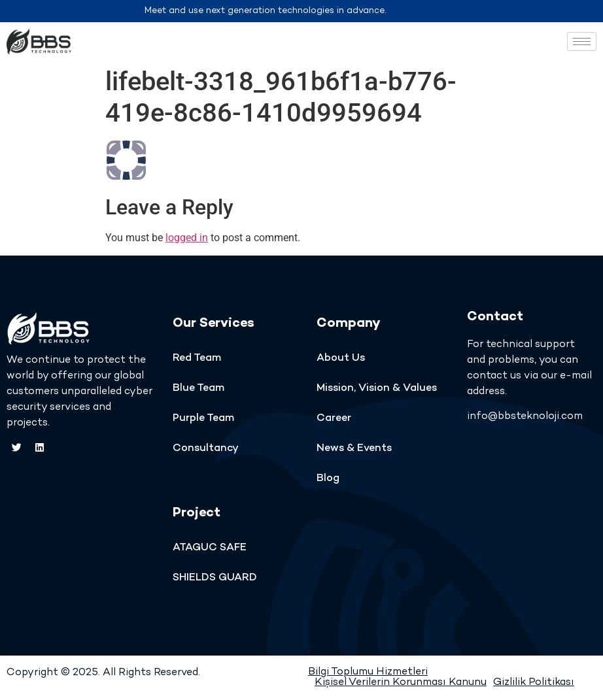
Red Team (197, 358)
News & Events (354, 449)
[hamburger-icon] (582, 42)
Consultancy (206, 449)
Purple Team (203, 419)
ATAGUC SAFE (210, 548)
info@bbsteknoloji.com (525, 417)
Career (334, 419)
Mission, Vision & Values (377, 389)
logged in (187, 238)
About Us (341, 358)
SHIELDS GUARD (215, 578)
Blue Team (198, 389)
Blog (328, 479)
